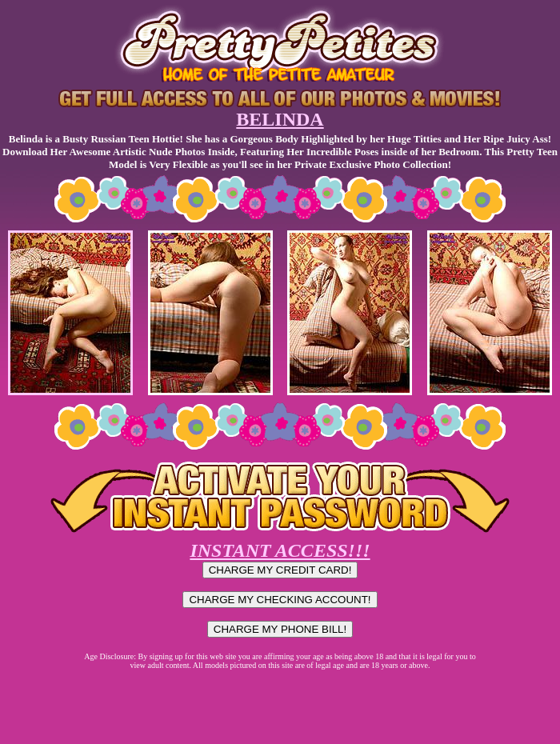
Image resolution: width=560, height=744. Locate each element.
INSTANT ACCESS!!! (280, 550)
